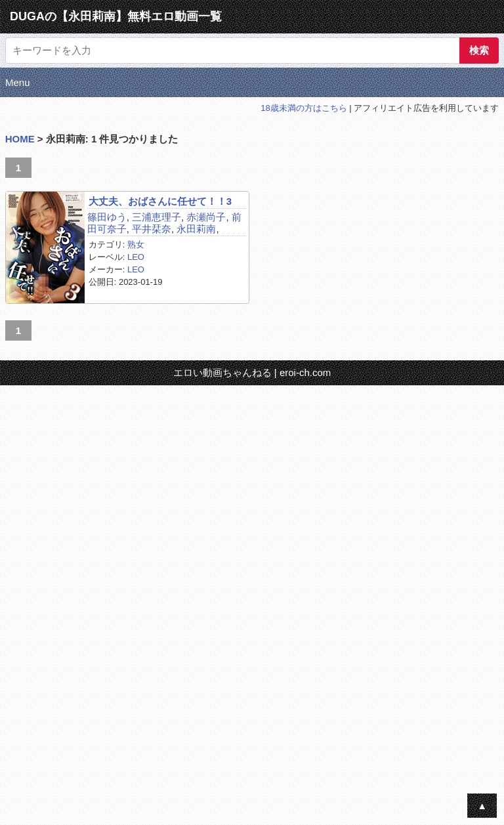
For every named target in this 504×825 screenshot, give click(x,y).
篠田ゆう (107, 217)
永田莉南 (196, 229)
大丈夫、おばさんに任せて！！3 (160, 201)
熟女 (136, 244)
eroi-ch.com (305, 372)
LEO (136, 257)
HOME (20, 139)
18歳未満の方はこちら (304, 108)
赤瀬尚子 (206, 217)
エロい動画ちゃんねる (222, 372)
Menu (18, 82)
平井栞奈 (152, 229)
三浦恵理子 (157, 217)
